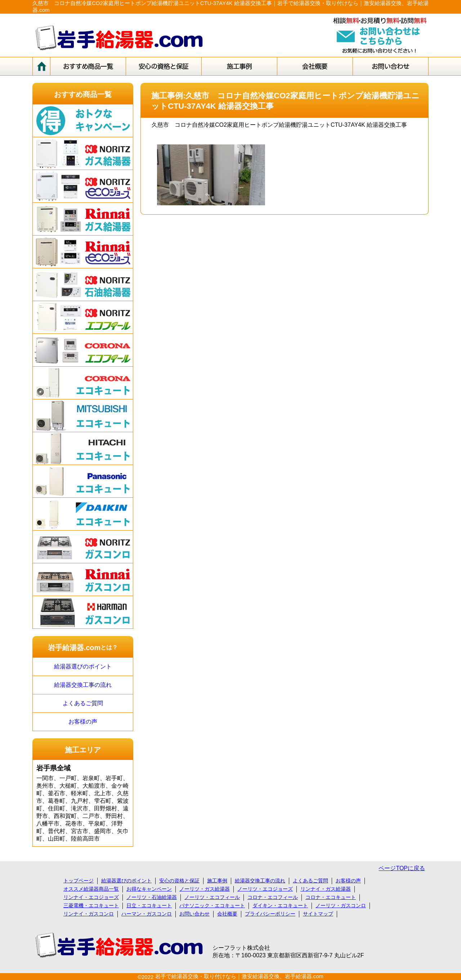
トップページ (79, 881)
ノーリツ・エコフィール (212, 897)
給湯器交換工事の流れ (83, 685)
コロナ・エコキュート (331, 897)
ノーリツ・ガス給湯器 (205, 889)
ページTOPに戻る (402, 868)
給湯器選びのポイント (83, 666)
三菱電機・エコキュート (91, 905)
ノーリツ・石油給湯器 (152, 897)
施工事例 (217, 881)
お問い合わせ (194, 914)
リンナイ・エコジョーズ (91, 897)
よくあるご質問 (83, 703)
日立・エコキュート (149, 905)
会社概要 (227, 914)
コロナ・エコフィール (273, 897)
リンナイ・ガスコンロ (89, 914)
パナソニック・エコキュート (212, 905)
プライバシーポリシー (270, 914)
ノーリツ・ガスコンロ (341, 905)
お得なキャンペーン (149, 889)
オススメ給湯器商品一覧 (91, 889)
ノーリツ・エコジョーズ (265, 889)
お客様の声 (83, 722)
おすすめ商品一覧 (83, 94)
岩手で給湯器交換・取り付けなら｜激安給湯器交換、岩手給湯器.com (240, 976)
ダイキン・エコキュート (280, 905)
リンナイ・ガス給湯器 (326, 889)
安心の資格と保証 (179, 881)
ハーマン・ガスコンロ (147, 914)
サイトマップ (318, 914)
